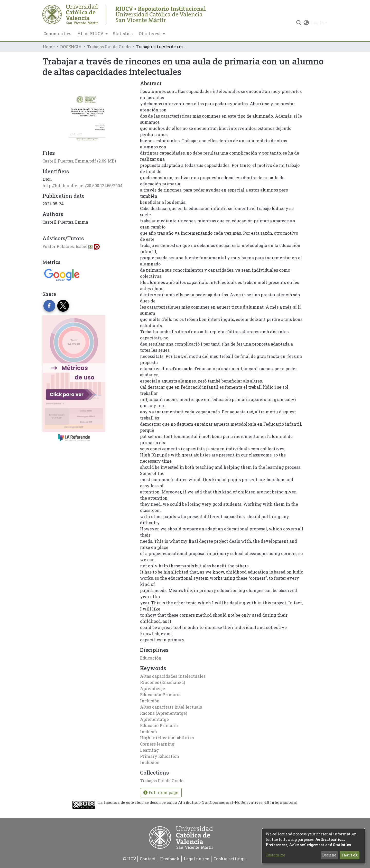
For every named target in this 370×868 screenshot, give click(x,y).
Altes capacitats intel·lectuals (171, 707)
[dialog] (313, 846)
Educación (151, 658)
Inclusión (150, 701)
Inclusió (148, 732)
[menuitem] (92, 34)
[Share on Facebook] (49, 306)
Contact (148, 859)
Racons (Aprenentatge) (164, 713)
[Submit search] (299, 23)
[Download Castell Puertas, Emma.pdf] (79, 161)
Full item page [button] (161, 792)
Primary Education (160, 756)
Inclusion (150, 762)
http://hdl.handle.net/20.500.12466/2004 (82, 185)
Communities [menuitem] (57, 34)
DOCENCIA (71, 47)
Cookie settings (229, 859)
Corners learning (157, 744)
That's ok (349, 855)
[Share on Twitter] (63, 306)
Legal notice (196, 859)
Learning (149, 750)
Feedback (170, 859)
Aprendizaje (152, 688)
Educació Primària (159, 725)
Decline (329, 855)
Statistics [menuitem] (123, 34)
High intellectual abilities (167, 738)
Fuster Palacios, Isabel (65, 246)
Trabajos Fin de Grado (109, 47)
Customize (275, 855)
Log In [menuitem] (318, 22)
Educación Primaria (160, 695)
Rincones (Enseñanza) (163, 682)
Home (49, 47)
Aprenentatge (154, 719)
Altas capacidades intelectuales (173, 676)
